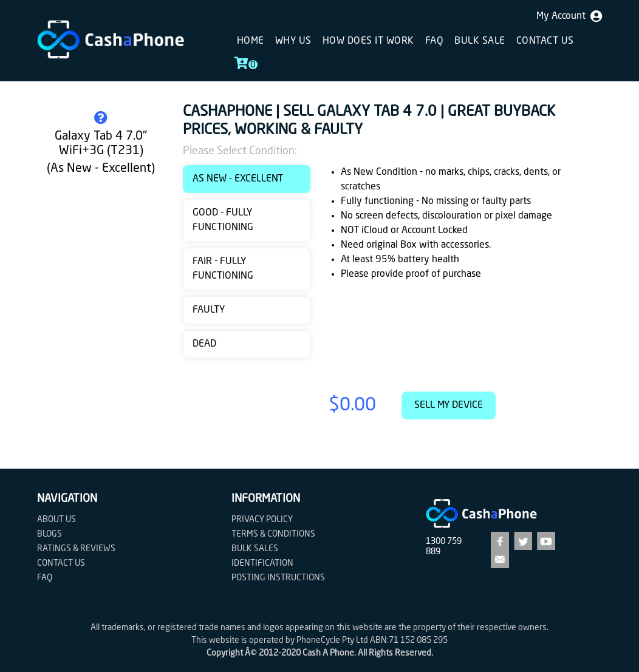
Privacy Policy (262, 520)
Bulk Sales (255, 549)
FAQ (435, 41)
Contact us (545, 41)
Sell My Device (449, 406)
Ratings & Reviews (76, 549)
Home (251, 41)
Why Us (293, 41)
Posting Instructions (278, 578)
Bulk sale (480, 41)
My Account (569, 16)
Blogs (50, 534)
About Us (56, 520)
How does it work (368, 41)
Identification (262, 563)
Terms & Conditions (273, 534)
